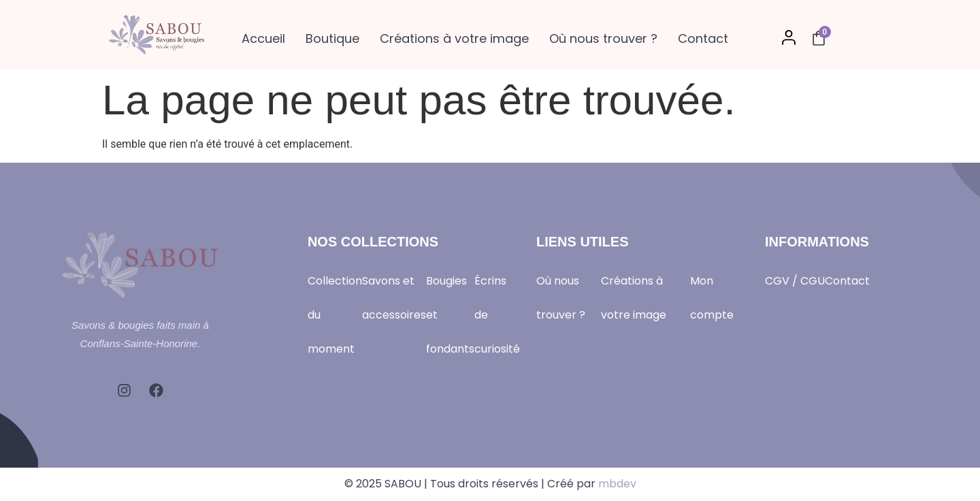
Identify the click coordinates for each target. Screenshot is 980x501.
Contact (703, 38)
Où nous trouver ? (603, 38)
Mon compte (712, 298)
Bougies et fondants (450, 315)
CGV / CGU (795, 281)
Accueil (263, 38)
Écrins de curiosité (497, 315)
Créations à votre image (454, 38)
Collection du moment (335, 315)
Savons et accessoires (394, 298)
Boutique (332, 38)
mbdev (617, 484)
